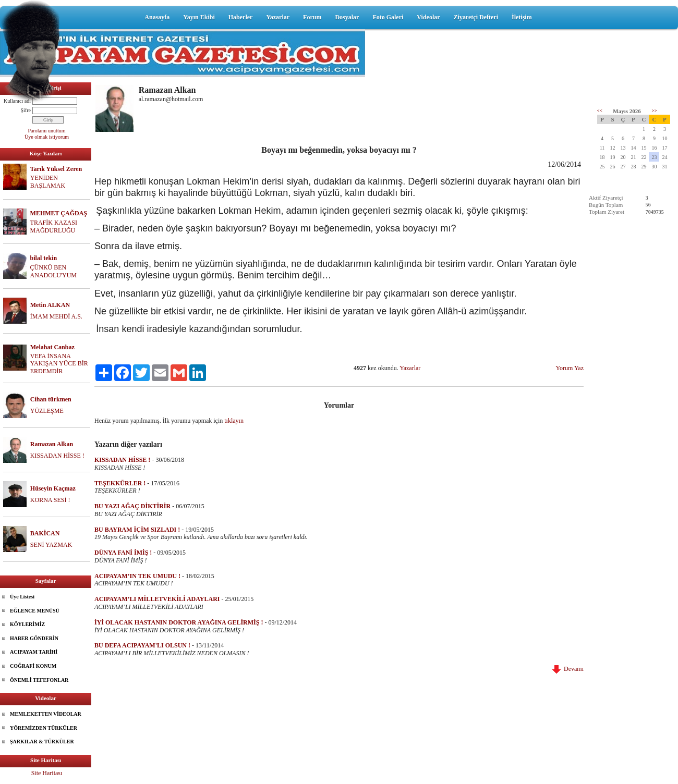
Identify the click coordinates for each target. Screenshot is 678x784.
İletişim (522, 17)
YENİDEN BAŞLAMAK (48, 182)
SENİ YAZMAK (51, 545)
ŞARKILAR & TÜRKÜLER (42, 742)
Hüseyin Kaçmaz (53, 488)
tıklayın (234, 421)
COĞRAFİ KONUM (33, 666)
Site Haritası (47, 773)
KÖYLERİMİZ (27, 624)
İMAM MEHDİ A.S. (56, 316)
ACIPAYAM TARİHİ (34, 652)
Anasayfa (157, 17)
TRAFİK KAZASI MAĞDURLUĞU (54, 226)
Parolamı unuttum (47, 131)
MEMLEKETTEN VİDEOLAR (46, 714)
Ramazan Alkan (52, 444)
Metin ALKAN (50, 305)
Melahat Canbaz (52, 347)
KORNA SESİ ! (50, 500)
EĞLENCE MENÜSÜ (35, 611)
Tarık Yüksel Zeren (56, 169)
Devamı (568, 669)
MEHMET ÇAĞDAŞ (59, 213)
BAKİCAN (45, 533)
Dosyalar (347, 17)
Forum (312, 17)
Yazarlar (278, 17)
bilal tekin (44, 258)
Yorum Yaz (570, 368)
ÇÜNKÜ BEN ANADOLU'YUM (54, 271)
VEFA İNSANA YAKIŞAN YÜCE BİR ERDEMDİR (59, 364)
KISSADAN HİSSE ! (57, 456)
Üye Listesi (22, 597)
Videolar (428, 17)
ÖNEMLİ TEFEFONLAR (39, 680)
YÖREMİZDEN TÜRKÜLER (44, 728)
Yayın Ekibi (199, 17)
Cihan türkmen (51, 399)
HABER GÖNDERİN (34, 638)
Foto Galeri (388, 17)
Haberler (241, 17)
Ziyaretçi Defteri (476, 17)
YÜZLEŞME (47, 411)
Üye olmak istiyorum (47, 137)
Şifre (26, 110)
